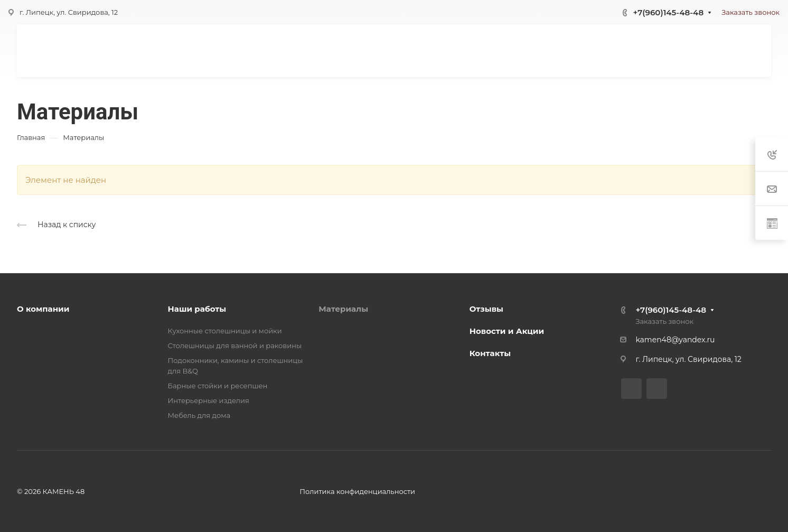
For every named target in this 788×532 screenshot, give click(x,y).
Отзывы (486, 309)
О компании (43, 309)
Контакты (490, 353)
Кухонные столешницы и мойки (225, 331)
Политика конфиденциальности (357, 491)
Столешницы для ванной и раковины (235, 346)
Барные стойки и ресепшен (218, 386)
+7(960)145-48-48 (668, 12)
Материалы (343, 309)
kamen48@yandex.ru (675, 340)
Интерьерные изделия (209, 400)
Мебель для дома (199, 415)
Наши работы (197, 309)
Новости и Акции (507, 331)
